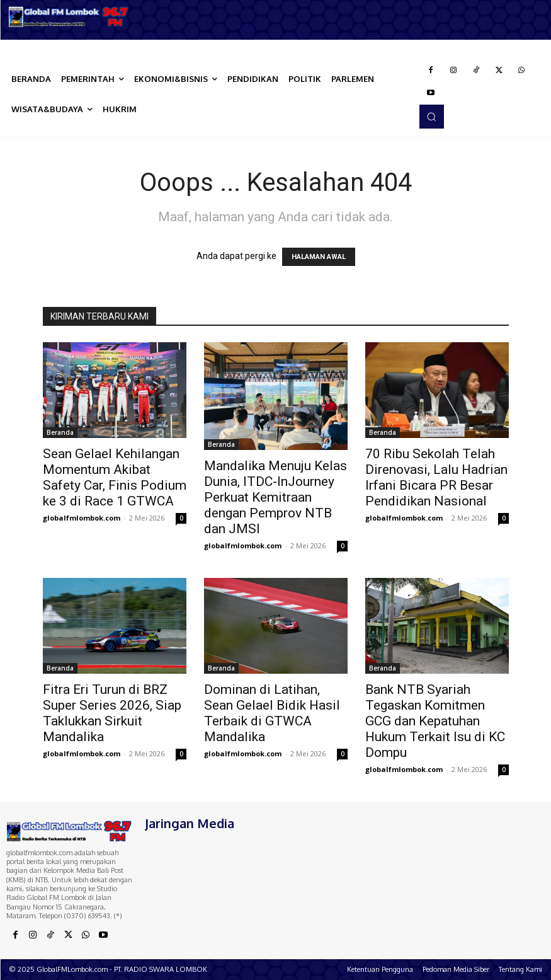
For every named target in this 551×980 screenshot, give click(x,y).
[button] (431, 117)
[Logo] (69, 17)
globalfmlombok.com (82, 518)
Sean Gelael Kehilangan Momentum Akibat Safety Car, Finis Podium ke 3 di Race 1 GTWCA (115, 477)
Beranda (60, 432)
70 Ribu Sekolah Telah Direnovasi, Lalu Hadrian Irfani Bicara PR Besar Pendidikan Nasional (436, 477)
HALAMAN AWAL (319, 257)
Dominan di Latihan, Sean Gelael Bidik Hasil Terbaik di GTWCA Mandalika (272, 713)
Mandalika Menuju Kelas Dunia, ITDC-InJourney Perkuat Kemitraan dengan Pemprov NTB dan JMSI (275, 497)
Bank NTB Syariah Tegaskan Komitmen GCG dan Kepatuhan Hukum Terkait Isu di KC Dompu (435, 721)
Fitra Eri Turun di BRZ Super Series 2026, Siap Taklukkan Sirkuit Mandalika (112, 713)
